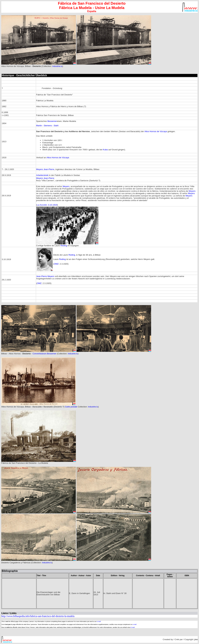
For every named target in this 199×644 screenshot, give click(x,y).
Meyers (66, 186)
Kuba (105, 150)
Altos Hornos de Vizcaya (156, 131)
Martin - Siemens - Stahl (47, 126)
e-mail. (99, 621)
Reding (64, 246)
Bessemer (52, 121)
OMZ (56, 264)
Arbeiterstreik (42, 175)
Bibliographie (10, 571)
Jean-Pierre (42, 276)
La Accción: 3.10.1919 (47, 205)
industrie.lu (57, 66)
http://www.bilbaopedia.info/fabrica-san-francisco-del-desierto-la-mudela (38, 616)
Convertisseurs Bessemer (45, 354)
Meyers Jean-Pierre (45, 169)
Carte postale (71, 407)
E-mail (133, 627)
